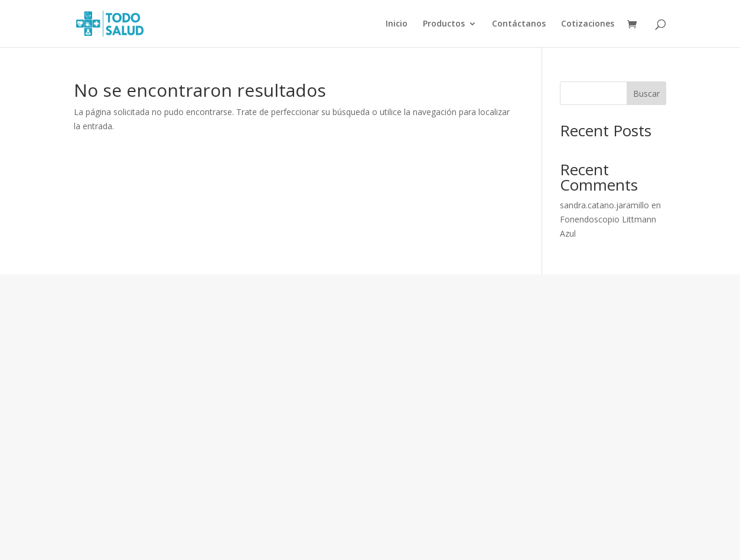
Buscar (646, 94)
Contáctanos (519, 24)
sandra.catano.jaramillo (604, 205)
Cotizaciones (588, 24)
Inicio (397, 24)
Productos (444, 24)
